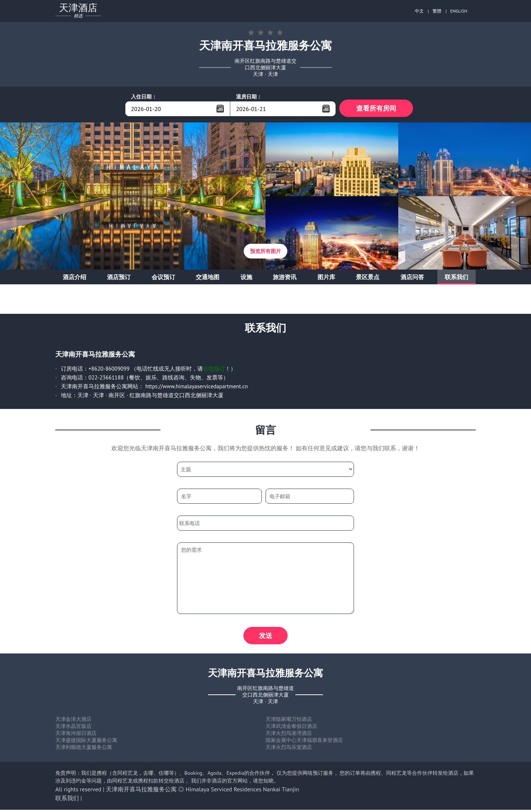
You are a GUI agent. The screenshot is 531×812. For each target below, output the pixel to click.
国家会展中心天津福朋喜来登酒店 (304, 742)
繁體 (437, 11)
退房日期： (249, 97)
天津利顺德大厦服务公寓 (84, 749)
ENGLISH (459, 11)
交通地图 (208, 278)
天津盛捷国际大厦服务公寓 (86, 742)
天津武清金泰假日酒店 (291, 728)
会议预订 (163, 278)
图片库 (326, 278)
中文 (419, 11)
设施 (246, 278)
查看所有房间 (376, 109)
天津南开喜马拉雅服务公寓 (141, 791)
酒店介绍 (74, 278)
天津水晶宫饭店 (73, 728)
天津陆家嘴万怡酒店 (289, 721)
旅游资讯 (285, 278)
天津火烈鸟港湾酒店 (289, 735)
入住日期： (144, 97)
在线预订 (214, 370)
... (220, 108)
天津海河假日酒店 (76, 735)
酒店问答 (412, 278)
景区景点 (368, 278)
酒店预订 (119, 278)
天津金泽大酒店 (73, 721)
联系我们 (457, 278)
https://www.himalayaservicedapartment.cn (197, 387)
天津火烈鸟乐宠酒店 (289, 749)
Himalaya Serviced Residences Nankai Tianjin (243, 791)
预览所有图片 (265, 252)
